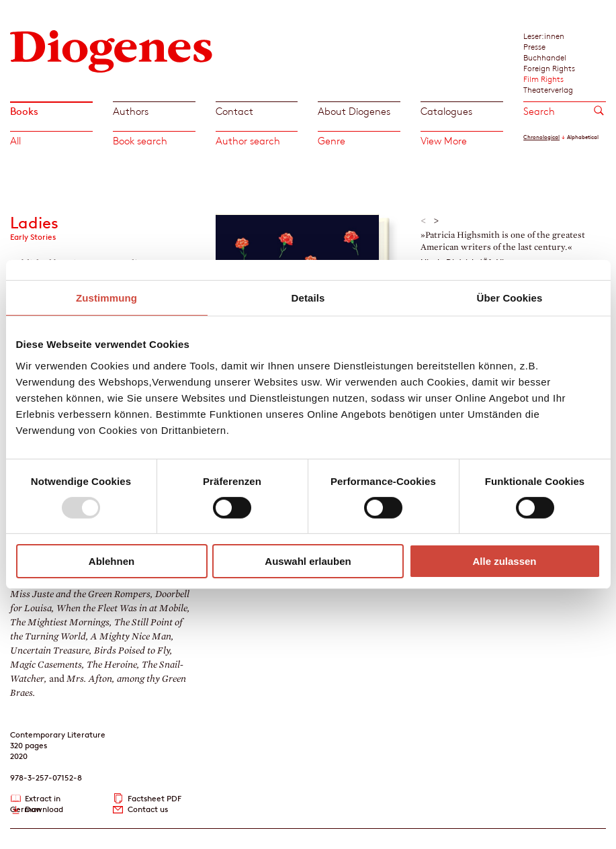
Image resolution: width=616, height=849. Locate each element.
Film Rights (543, 79)
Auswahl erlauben (308, 561)
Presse (534, 46)
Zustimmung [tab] (106, 298)
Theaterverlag (548, 89)
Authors (131, 111)
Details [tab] (308, 298)
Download (44, 809)
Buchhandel (545, 57)
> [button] (436, 221)
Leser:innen (544, 36)
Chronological (541, 137)
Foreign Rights (549, 68)
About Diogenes (354, 111)
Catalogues (446, 111)
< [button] (424, 221)
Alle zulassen (504, 561)
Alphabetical (583, 137)
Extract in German (35, 799)
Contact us (148, 809)
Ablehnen (112, 561)
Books (24, 111)
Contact (234, 111)
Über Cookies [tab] (510, 298)
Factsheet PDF (155, 798)
